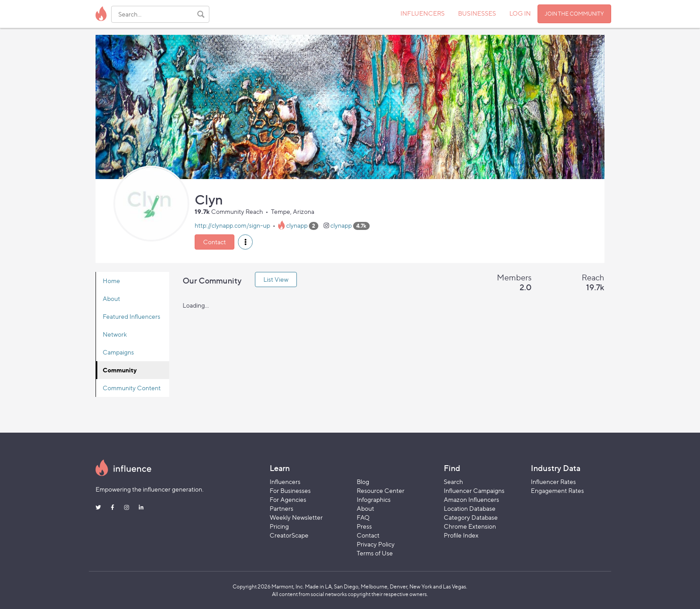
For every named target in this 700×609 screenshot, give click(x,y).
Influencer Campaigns (474, 490)
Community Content (132, 388)
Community (120, 370)
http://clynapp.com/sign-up (232, 225)
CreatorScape (289, 535)
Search (453, 482)
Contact (215, 242)
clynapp (297, 225)
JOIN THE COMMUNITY (574, 14)
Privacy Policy (376, 544)
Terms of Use (375, 553)
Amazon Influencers (471, 499)
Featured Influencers (131, 316)
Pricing (279, 526)
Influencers (285, 482)
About (111, 298)
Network (115, 334)
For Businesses (290, 490)
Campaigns (118, 352)
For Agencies (288, 499)
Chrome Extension (470, 526)
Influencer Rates (553, 482)
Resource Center (381, 490)
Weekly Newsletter (296, 517)
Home (111, 281)
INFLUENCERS (423, 13)
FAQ (363, 517)
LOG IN (520, 13)
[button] (245, 242)
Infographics (374, 499)
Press (364, 526)
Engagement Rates (557, 490)
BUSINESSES (477, 13)
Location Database (470, 508)
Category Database (471, 517)
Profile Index (461, 535)
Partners (281, 508)
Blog (363, 482)
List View (276, 279)
